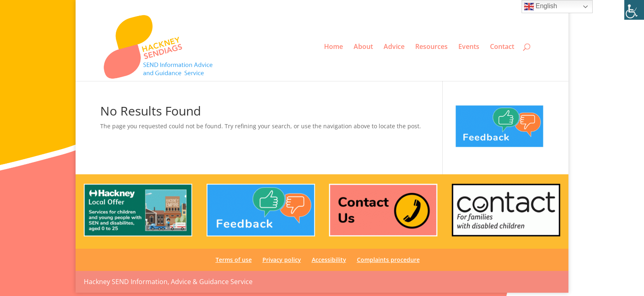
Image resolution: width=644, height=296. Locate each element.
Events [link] (469, 47)
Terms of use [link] (395, 7)
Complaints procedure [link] (518, 7)
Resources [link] (431, 47)
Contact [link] (502, 47)
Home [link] (333, 47)
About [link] (363, 47)
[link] (634, 10)
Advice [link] (394, 47)
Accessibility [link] (470, 7)
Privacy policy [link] (433, 7)
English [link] (541, 7)
